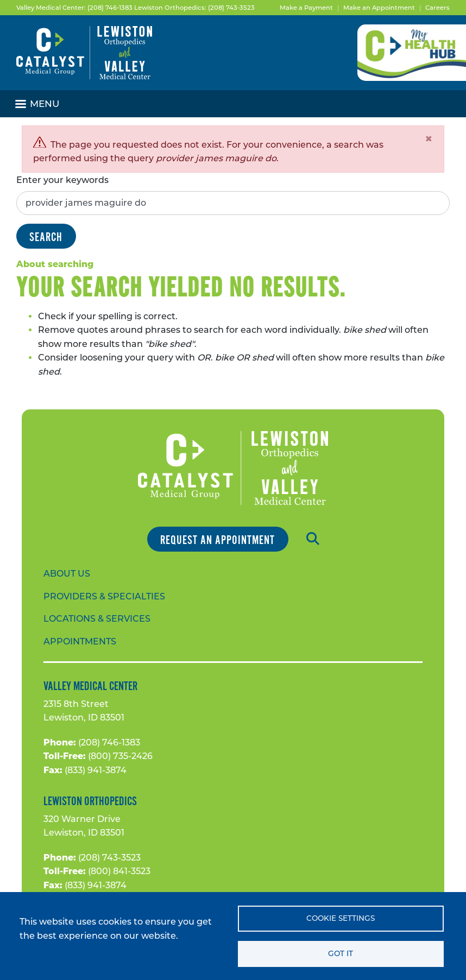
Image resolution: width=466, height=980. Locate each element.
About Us (67, 574)
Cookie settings (341, 918)
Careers (437, 8)
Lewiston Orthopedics (90, 801)
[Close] (429, 139)
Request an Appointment (218, 540)
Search (46, 237)
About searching (55, 264)
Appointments (80, 641)
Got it (341, 953)
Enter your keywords (62, 180)
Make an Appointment (379, 8)
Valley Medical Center (90, 686)
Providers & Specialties (104, 596)
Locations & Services (97, 619)
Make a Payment (306, 8)
